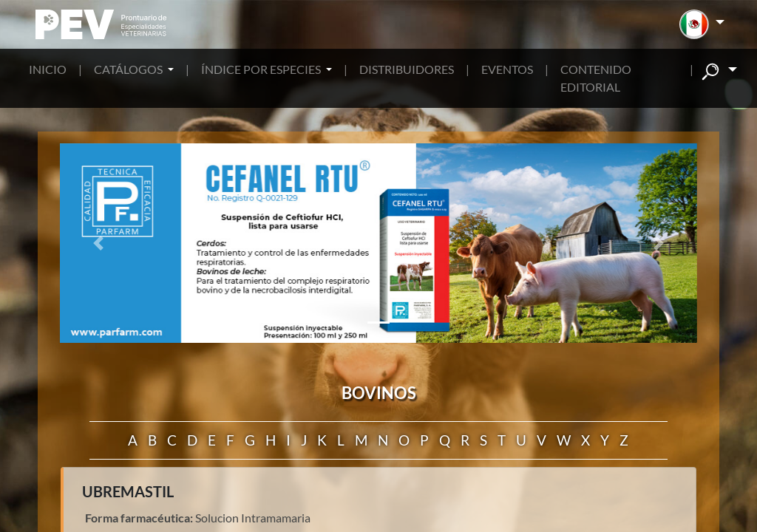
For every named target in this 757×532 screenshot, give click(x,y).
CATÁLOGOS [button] (129, 69)
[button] (702, 24)
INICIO (48, 69)
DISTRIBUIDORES (407, 69)
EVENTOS (507, 69)
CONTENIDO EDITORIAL (596, 78)
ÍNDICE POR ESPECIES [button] (262, 69)
